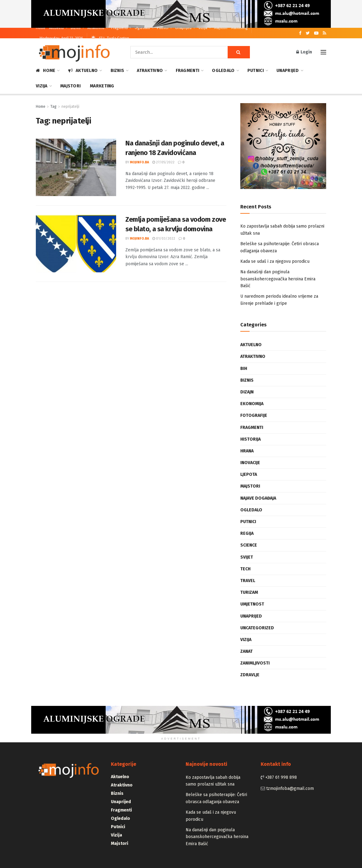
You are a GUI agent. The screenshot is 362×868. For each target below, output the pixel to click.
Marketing (239, 28)
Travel (248, 581)
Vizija (203, 28)
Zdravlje (250, 675)
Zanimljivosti (255, 663)
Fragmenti (120, 28)
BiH (244, 369)
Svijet (247, 557)
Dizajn (247, 392)
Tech (245, 569)
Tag (53, 107)
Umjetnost (252, 604)
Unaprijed (183, 28)
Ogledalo (142, 28)
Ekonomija (252, 404)
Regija (247, 533)
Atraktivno (96, 28)
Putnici (163, 28)
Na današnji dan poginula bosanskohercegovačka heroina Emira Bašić (278, 279)
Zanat (246, 651)
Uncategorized (257, 628)
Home (41, 28)
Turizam (249, 592)
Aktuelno (57, 28)
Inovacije (250, 463)
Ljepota (249, 474)
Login (304, 52)
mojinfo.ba (139, 162)
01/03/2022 (164, 239)
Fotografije (254, 415)
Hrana (247, 451)
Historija (250, 439)
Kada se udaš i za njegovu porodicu (275, 261)
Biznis (76, 28)
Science (249, 545)
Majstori (221, 28)
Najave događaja (258, 498)
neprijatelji (70, 107)
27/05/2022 (163, 162)
